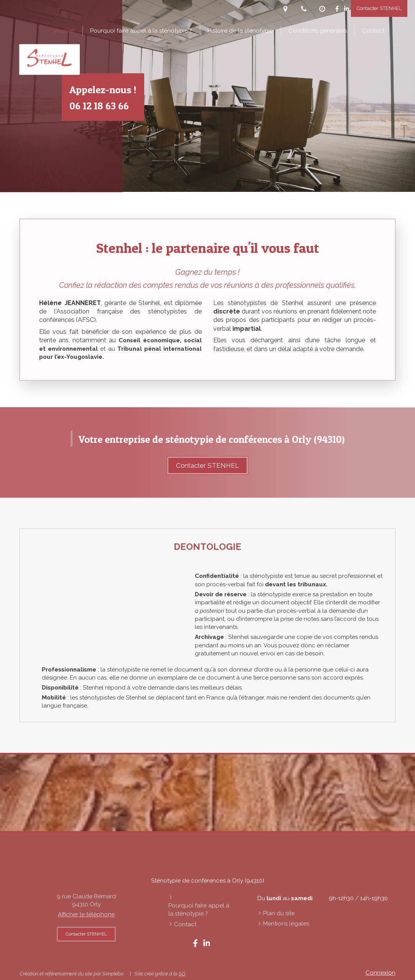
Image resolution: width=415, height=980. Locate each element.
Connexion (380, 973)
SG (182, 974)
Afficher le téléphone (86, 914)
